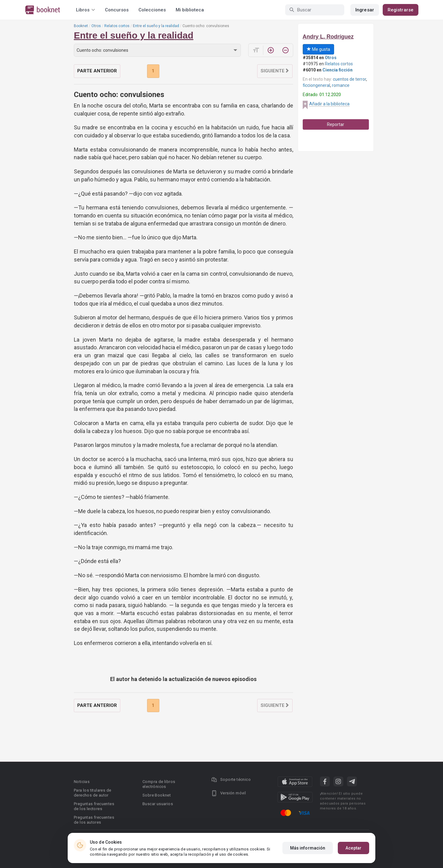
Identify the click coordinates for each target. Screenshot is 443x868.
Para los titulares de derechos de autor (92, 793)
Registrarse (401, 10)
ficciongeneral (316, 85)
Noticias (82, 782)
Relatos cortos (117, 26)
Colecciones (152, 10)
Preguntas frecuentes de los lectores (94, 806)
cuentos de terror (349, 79)
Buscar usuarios (158, 804)
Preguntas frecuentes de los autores (94, 820)
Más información (308, 848)
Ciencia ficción (337, 70)
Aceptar (353, 848)
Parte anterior (97, 71)
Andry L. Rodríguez (328, 37)
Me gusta (318, 49)
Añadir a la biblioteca (329, 104)
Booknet (81, 26)
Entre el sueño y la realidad (156, 26)
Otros (96, 26)
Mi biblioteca (190, 10)
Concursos (117, 10)
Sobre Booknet (157, 795)
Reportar (336, 124)
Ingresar (365, 10)
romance (341, 85)
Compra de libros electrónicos (159, 784)
